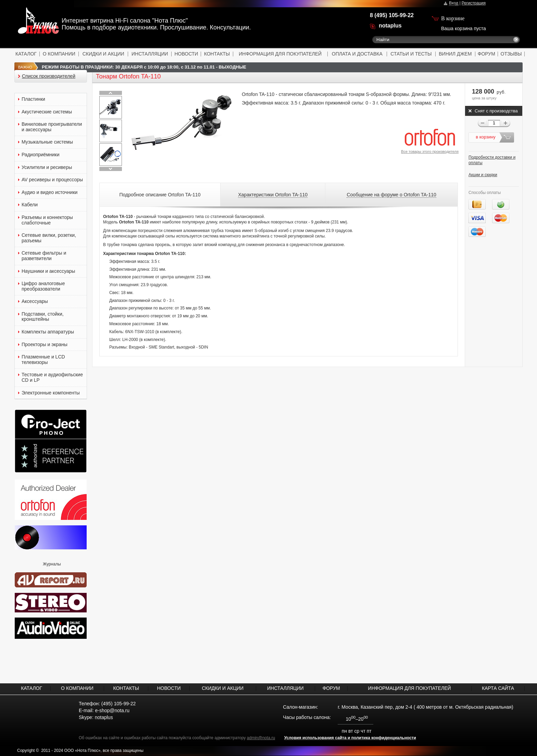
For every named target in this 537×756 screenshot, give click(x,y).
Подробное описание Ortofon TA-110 (160, 195)
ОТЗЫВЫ (511, 54)
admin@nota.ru (261, 738)
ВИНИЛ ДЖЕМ (455, 54)
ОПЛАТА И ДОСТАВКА (357, 54)
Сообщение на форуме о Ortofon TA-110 (391, 195)
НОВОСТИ (186, 54)
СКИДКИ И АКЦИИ (103, 54)
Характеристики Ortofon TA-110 (273, 195)
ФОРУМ (486, 54)
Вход (454, 3)
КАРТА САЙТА (498, 688)
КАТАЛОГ (26, 54)
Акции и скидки (483, 175)
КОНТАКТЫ (217, 54)
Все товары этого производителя (430, 151)
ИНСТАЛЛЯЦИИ (150, 54)
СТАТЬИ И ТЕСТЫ (411, 54)
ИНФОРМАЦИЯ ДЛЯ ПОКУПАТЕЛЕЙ (280, 54)
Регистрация (474, 3)
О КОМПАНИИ (59, 54)
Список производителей (49, 76)
